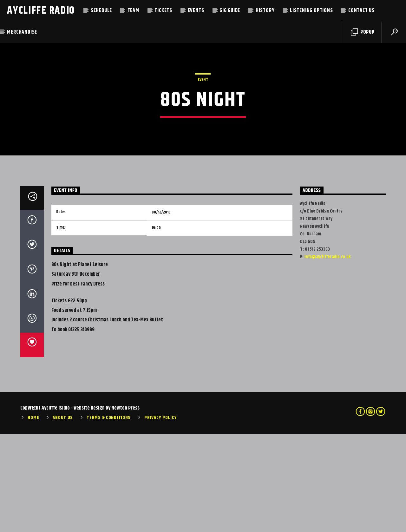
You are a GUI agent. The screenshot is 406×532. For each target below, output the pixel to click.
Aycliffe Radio (41, 11)
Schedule (101, 11)
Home (33, 516)
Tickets (163, 11)
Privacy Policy (160, 516)
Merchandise (22, 32)
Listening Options (311, 11)
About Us (63, 516)
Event (203, 129)
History (265, 11)
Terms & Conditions (109, 516)
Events (196, 11)
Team (133, 11)
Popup (363, 32)
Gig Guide (230, 11)
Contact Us (361, 11)
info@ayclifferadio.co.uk (327, 355)
